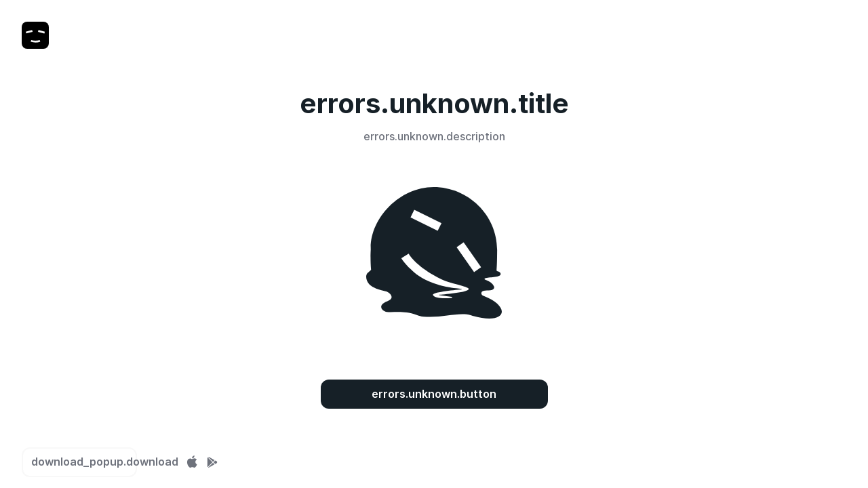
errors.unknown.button (434, 394)
